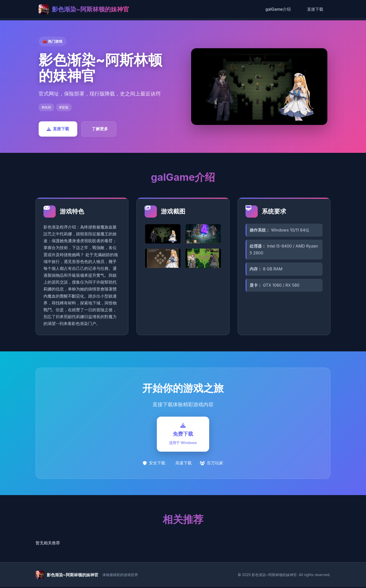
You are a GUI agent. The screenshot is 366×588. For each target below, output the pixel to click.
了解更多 (100, 129)
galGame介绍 (278, 9)
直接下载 (315, 9)
